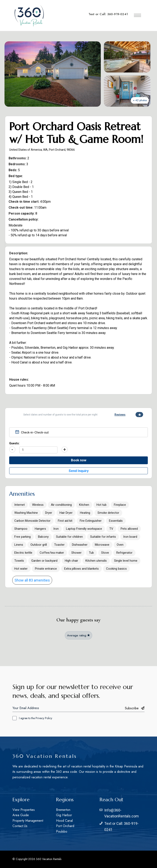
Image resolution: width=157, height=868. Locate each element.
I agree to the (36, 718)
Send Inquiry (79, 471)
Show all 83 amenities (32, 580)
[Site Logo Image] (29, 15)
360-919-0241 (118, 14)
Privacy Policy (44, 718)
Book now (79, 460)
